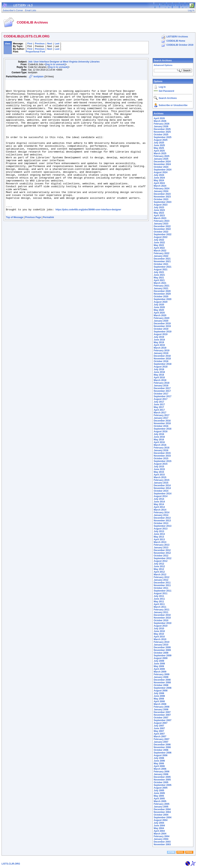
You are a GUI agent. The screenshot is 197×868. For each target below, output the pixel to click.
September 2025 (163, 137)
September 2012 (163, 558)
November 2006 (162, 747)
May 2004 (159, 828)
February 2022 (162, 253)
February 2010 (162, 642)
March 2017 (160, 413)
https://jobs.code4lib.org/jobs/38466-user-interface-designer (88, 236)
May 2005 (159, 796)
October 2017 (161, 394)
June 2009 (159, 664)
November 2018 (162, 359)
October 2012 (161, 556)
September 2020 (163, 299)
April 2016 (159, 442)
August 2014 (161, 496)
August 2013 (161, 529)
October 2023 (161, 199)
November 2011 (162, 585)
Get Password (166, 91)
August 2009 (161, 658)
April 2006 (159, 766)
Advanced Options (163, 65)
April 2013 (159, 539)
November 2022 (162, 229)
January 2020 (161, 321)
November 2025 (162, 132)
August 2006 (161, 755)
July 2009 (159, 661)
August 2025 (161, 140)
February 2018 (162, 383)
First (30, 44)
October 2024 (161, 167)
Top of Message (15, 244)
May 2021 (159, 278)
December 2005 (162, 777)
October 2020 (161, 297)
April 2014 (159, 507)
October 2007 (161, 718)
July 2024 (159, 175)
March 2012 (160, 575)
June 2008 (159, 696)
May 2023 (159, 213)
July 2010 (159, 629)
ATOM (171, 852)
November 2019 (162, 326)
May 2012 (159, 569)
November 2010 (162, 618)
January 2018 (161, 386)
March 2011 (160, 607)
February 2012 (162, 577)
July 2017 (159, 402)
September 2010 (163, 623)
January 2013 (161, 548)
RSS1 (180, 852)
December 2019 (162, 324)
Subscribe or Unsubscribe (173, 105)
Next (50, 44)
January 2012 (161, 580)
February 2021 (162, 286)
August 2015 (161, 464)
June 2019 (159, 340)
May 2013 (159, 537)
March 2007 (160, 737)
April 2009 (159, 669)
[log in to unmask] (55, 64)
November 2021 (162, 261)
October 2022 (161, 232)
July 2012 (159, 564)
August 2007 (161, 723)
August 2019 (161, 334)
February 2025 (162, 156)
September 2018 (163, 364)
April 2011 (159, 604)
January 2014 (161, 515)
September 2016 (163, 429)
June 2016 (159, 437)
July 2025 (159, 143)
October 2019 (161, 329)
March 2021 (160, 283)
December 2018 (162, 356)
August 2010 (161, 626)
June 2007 (159, 728)
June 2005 (159, 793)
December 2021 (162, 259)
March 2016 (160, 445)
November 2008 (162, 683)
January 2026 (161, 126)
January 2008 (161, 710)
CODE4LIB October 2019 (180, 45)
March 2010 (160, 639)
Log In (162, 87)
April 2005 (159, 799)
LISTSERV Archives (177, 37)
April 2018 (159, 378)
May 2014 (159, 504)
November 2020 (162, 294)
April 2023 (159, 216)
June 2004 (159, 826)
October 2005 (161, 782)
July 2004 (159, 823)
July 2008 (159, 693)
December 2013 (162, 518)
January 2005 (161, 807)
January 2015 (161, 483)
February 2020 (162, 318)
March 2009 (160, 672)
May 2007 (159, 731)
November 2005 (162, 780)
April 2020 (159, 313)
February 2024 (162, 189)
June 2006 (159, 761)
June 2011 (159, 599)
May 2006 (159, 764)
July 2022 (159, 240)
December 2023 (162, 194)
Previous (40, 44)
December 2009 (162, 647)
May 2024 (159, 180)
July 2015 (159, 467)
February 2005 (162, 804)
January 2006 (161, 774)
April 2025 (159, 151)
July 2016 (159, 434)
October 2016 (161, 426)
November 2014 (162, 488)
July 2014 (159, 499)
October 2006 (161, 750)
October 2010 (161, 620)
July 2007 (159, 726)
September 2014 (163, 494)
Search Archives (163, 61)
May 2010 (159, 634)
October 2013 (161, 523)
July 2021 (159, 272)
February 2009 (162, 674)
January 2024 (161, 191)
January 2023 (161, 224)
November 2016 (162, 423)
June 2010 (159, 631)
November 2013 (162, 521)
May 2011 (159, 602)
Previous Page (33, 244)
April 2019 (159, 345)
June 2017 (159, 405)
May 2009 (159, 666)
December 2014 (162, 485)
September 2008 (163, 688)
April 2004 (159, 831)
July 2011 (159, 596)
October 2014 (161, 491)
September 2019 (163, 332)
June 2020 (159, 307)
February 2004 (162, 836)
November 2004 (162, 812)
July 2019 (159, 337)
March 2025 (160, 153)
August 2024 (161, 172)
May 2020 (159, 310)
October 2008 (161, 685)
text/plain (39, 77)
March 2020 (160, 315)
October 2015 (161, 458)
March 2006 (160, 769)
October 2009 (161, 653)
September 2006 (163, 753)
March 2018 (160, 380)
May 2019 (159, 342)
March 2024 (160, 186)
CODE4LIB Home (176, 41)
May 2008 (159, 699)
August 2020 (161, 302)
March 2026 (160, 121)
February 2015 (162, 480)
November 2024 (162, 164)
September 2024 (163, 170)
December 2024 (162, 162)
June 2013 (159, 534)
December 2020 (162, 291)
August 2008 (161, 691)
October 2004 (161, 815)
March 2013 (160, 542)
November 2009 (162, 650)
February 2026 (162, 124)
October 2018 (161, 361)
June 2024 (159, 178)
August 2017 (161, 399)
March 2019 (160, 348)
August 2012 (161, 561)
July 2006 (159, 758)
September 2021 (163, 267)
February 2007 (162, 739)
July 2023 (159, 207)
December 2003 (162, 842)
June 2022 (159, 243)
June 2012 (159, 566)
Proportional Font (35, 52)
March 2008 (160, 704)
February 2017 (162, 415)
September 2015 (163, 461)
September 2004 (163, 817)
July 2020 (159, 305)
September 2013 (163, 526)
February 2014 (162, 512)
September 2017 (163, 396)
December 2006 (162, 745)
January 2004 (161, 839)
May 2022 (159, 245)
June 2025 (159, 145)
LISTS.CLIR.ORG (11, 864)
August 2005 (161, 788)
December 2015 (162, 453)
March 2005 (160, 801)
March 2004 (160, 834)
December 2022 (162, 226)
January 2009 (161, 677)
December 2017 (162, 388)
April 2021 (159, 280)
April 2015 (159, 475)
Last (57, 44)
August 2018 (161, 367)
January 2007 (161, 742)
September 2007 (163, 720)
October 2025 (161, 135)
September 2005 (163, 785)
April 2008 (159, 701)
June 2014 (159, 502)
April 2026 (159, 118)
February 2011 (162, 610)
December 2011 (162, 583)
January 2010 (161, 645)
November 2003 (162, 844)
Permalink (48, 244)
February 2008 (162, 707)
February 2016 (162, 448)
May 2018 (159, 375)
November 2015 (162, 456)
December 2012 (162, 550)
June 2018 (159, 372)
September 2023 (163, 202)
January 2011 (161, 612)
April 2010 (159, 637)
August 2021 (161, 270)
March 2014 (160, 510)
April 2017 (159, 410)
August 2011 (161, 593)
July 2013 (159, 531)
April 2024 (159, 183)
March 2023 (160, 218)
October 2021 (161, 264)
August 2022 (161, 237)
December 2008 (162, 680)
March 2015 (160, 477)
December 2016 (162, 421)
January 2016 (161, 450)
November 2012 (162, 553)
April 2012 (159, 572)
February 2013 (162, 545)
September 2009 (163, 656)
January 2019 (161, 353)
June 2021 (159, 275)
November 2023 (162, 197)
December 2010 (162, 615)
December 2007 (162, 712)
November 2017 (162, 391)
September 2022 (163, 234)
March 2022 (160, 251)
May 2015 (159, 472)
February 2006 (162, 772)
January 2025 (161, 159)
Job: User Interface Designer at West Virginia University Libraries (64, 62)
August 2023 (161, 205)
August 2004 (161, 820)
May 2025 (159, 148)
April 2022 (159, 248)
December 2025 (162, 129)
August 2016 (161, 431)
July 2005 (159, 790)
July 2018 (159, 369)
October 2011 (161, 588)
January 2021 (161, 288)
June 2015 (159, 469)
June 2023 (159, 210)
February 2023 (162, 221)
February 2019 (162, 351)
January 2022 (161, 256)
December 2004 (162, 809)
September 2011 (163, 591)
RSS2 (189, 852)
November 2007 (162, 715)
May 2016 (159, 440)
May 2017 (159, 407)
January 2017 (161, 418)
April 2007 (159, 734)
